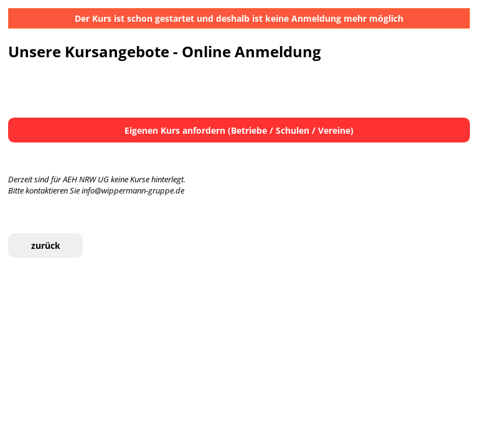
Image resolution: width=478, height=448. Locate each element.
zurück (46, 245)
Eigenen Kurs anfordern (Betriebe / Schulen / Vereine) (239, 130)
